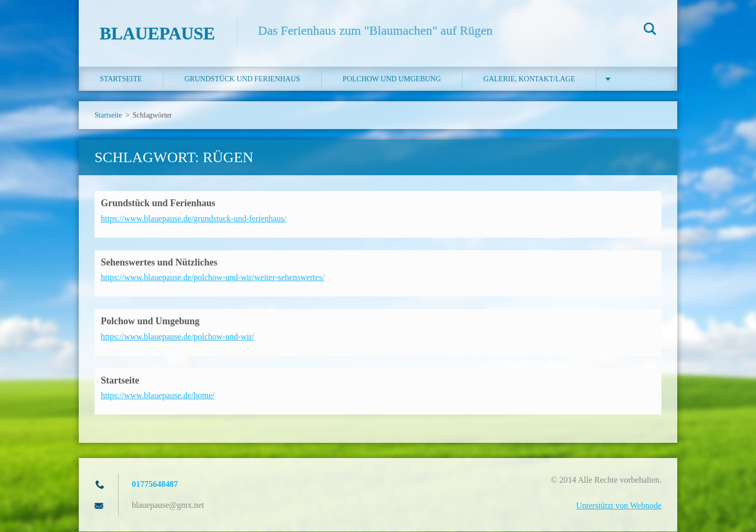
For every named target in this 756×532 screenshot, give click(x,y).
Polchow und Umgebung (392, 79)
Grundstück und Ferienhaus (242, 79)
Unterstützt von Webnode (619, 506)
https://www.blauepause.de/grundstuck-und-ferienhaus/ (194, 219)
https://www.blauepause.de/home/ (158, 396)
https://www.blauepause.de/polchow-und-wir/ (177, 337)
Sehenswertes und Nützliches (159, 262)
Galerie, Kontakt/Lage (529, 79)
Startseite (121, 79)
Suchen (650, 30)
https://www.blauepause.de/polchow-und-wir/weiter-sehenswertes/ (213, 278)
